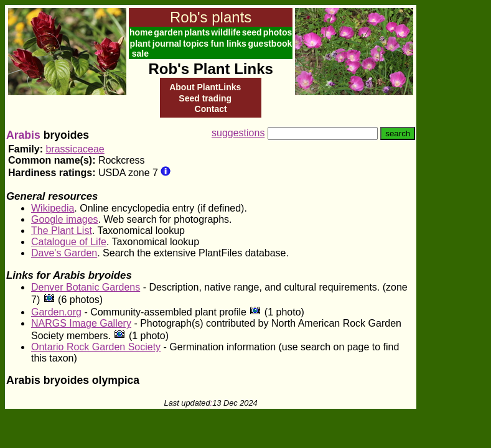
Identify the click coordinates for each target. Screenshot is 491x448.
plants (197, 32)
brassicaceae (75, 149)
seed (252, 32)
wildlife (226, 32)
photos (278, 32)
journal (167, 44)
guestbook (270, 44)
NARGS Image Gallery (81, 323)
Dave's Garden (64, 253)
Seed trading (205, 98)
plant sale (140, 49)
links (236, 44)
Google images (65, 219)
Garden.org (56, 312)
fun (217, 44)
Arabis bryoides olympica (73, 380)
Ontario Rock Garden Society (96, 347)
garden (168, 32)
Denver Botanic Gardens (86, 287)
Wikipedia (53, 208)
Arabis (23, 135)
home (141, 32)
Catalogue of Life (69, 242)
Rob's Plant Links (210, 69)
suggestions (238, 133)
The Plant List (62, 231)
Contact (211, 109)
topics (196, 44)
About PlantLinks (205, 87)
